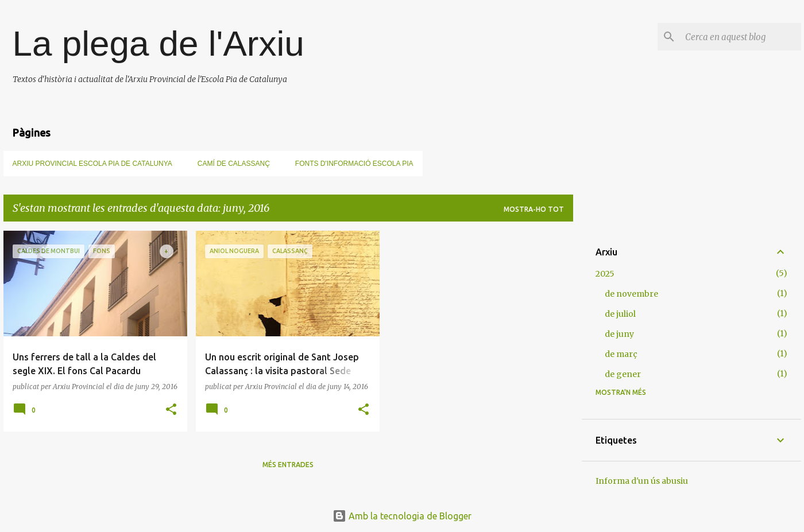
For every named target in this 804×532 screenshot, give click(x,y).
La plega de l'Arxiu (159, 43)
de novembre (631, 294)
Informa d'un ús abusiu (642, 481)
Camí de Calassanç (234, 164)
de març (621, 354)
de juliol (620, 314)
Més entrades (288, 465)
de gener (623, 374)
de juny (619, 334)
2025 (605, 274)
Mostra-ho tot (534, 209)
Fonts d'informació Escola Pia (354, 164)
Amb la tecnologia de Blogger (402, 516)
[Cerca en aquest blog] (741, 37)
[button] (171, 410)
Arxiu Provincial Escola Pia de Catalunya (92, 164)
